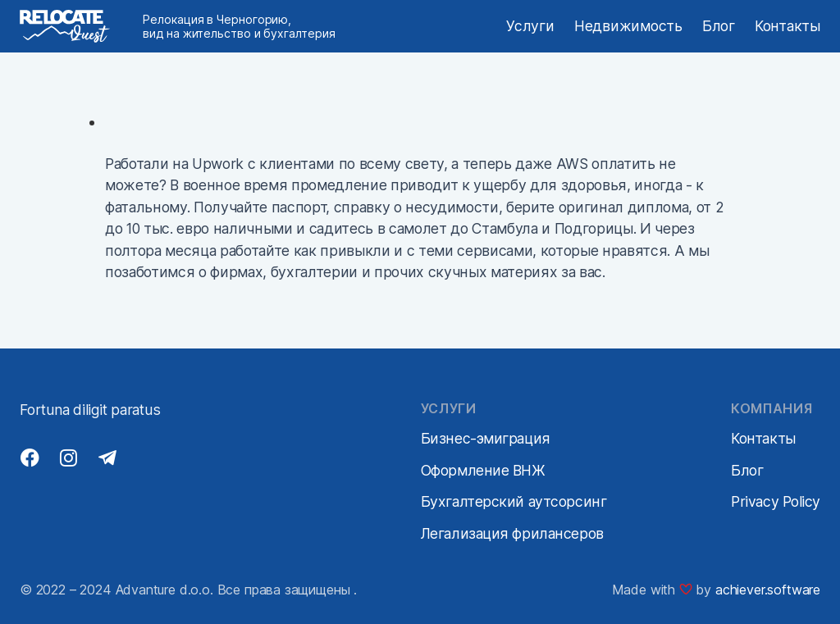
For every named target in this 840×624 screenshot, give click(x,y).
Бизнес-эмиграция (486, 438)
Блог (719, 26)
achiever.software (768, 590)
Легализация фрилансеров (512, 533)
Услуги (530, 26)
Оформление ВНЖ (483, 470)
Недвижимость (628, 26)
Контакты (787, 26)
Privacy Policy (776, 501)
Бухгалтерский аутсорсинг (514, 501)
